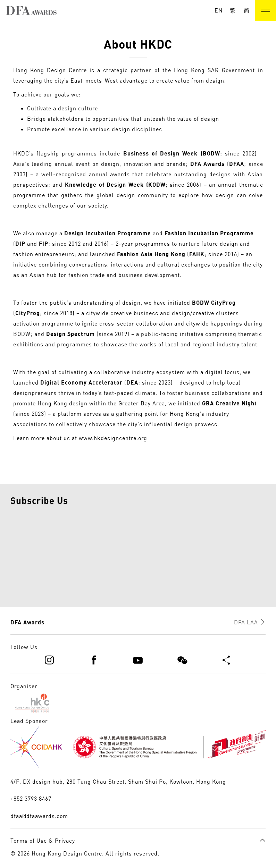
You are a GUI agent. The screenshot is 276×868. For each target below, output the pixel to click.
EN (219, 10)
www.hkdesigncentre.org (113, 438)
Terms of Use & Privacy (43, 841)
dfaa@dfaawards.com (39, 816)
